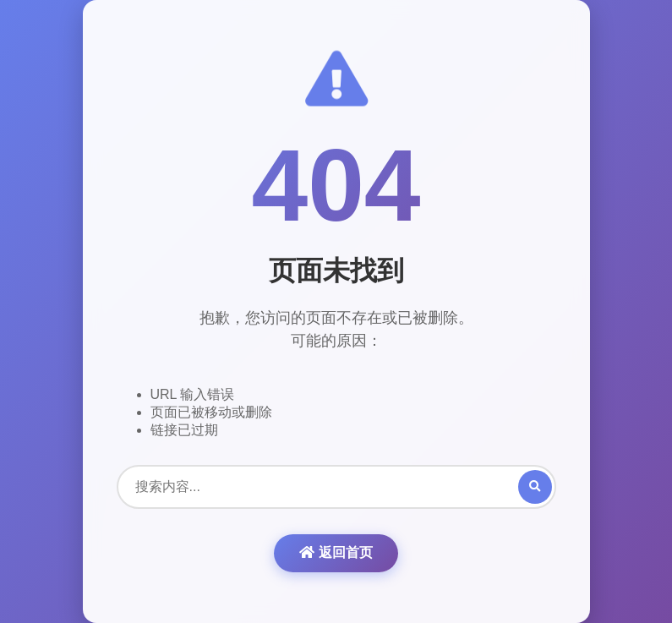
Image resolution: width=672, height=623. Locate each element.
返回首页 (336, 552)
